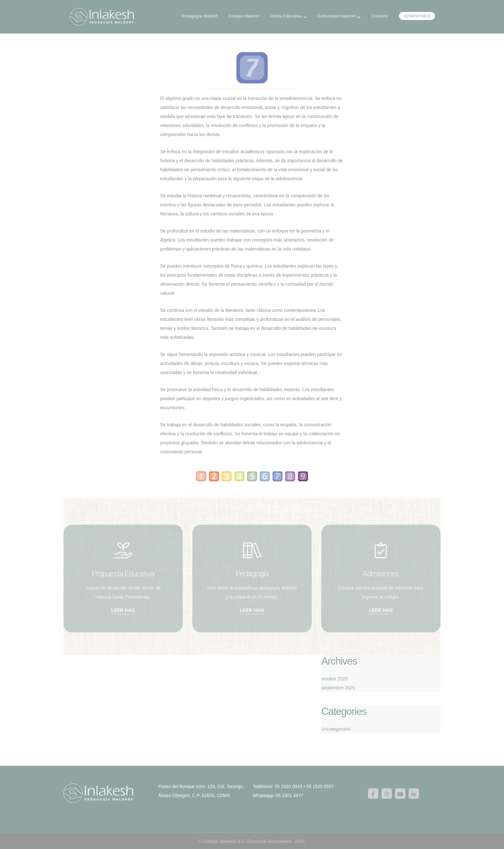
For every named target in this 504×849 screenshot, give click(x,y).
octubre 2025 (334, 679)
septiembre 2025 (338, 688)
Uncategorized (336, 729)
